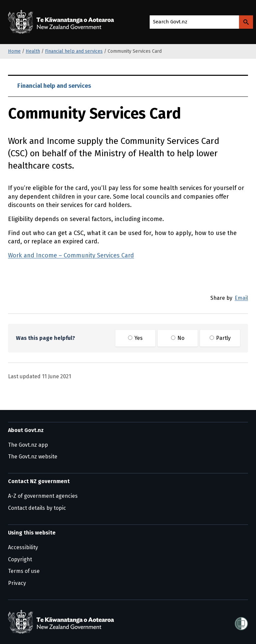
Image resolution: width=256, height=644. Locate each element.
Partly (220, 338)
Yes (135, 338)
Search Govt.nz (170, 22)
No (178, 338)
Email (241, 298)
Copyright (20, 559)
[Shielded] (241, 622)
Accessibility (23, 547)
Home (14, 51)
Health (33, 51)
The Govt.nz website (33, 457)
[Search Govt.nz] (246, 22)
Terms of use (24, 571)
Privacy (17, 583)
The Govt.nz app (28, 445)
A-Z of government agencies (43, 496)
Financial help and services (74, 51)
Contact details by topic (37, 508)
